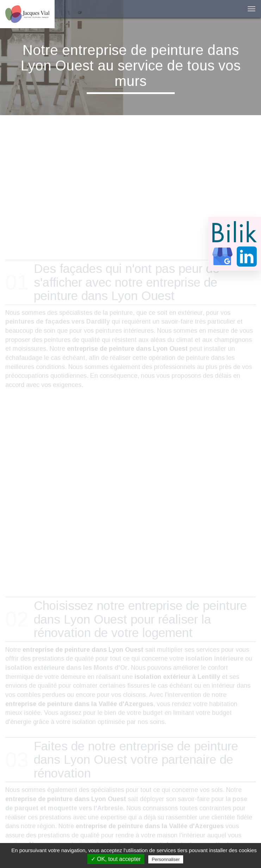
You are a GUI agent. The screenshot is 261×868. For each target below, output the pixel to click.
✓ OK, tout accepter (116, 859)
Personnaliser (166, 859)
